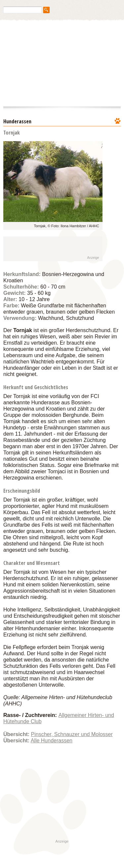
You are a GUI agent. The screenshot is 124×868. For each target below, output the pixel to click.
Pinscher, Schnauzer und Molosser (72, 734)
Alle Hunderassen (52, 741)
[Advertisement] (47, 249)
